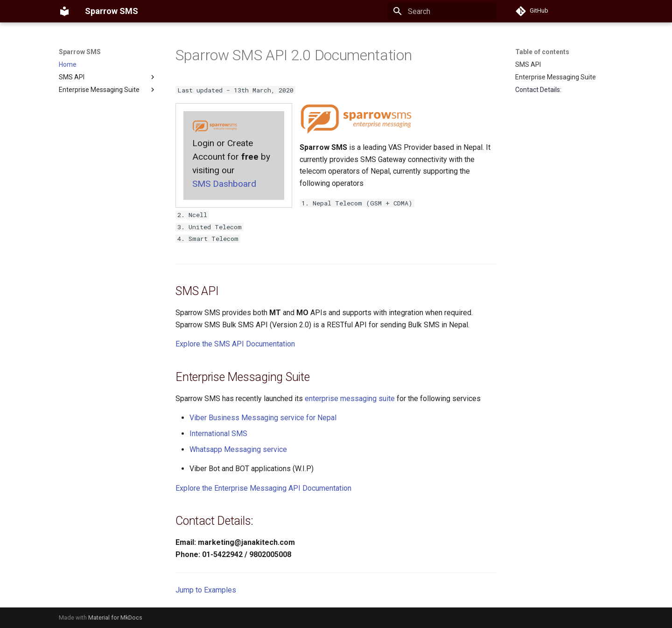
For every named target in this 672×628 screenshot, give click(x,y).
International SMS (218, 434)
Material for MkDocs (115, 617)
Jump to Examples (206, 590)
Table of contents (542, 52)
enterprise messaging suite (350, 399)
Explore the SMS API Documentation (235, 344)
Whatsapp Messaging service (238, 449)
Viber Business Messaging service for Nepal (263, 418)
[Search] (442, 11)
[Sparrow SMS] (64, 11)
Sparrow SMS (80, 52)
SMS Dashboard (224, 184)
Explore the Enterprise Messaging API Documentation (263, 488)
